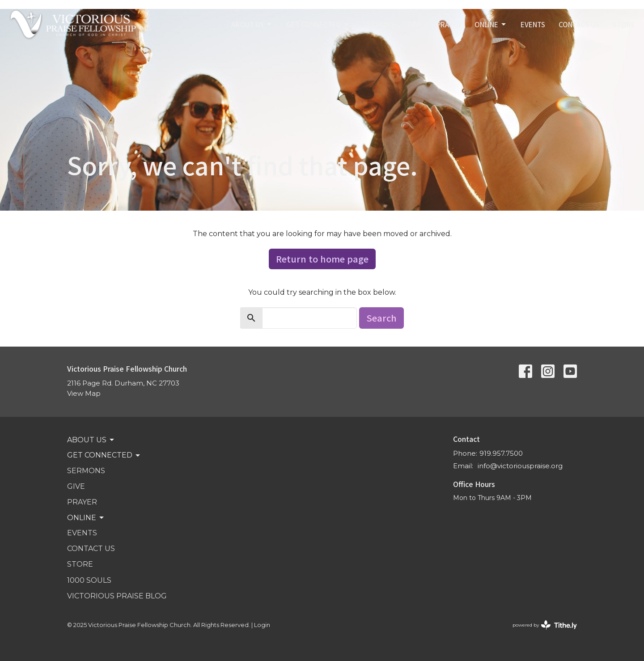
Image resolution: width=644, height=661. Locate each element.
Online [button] (86, 518)
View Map (84, 393)
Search (381, 318)
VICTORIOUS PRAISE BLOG (117, 596)
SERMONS (379, 24)
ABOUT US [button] (91, 440)
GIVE (416, 24)
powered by (545, 625)
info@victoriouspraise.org (520, 466)
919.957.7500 (501, 453)
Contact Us (579, 24)
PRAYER (449, 24)
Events (533, 24)
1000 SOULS (89, 580)
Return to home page (322, 259)
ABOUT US (252, 24)
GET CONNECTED (318, 24)
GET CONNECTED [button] (104, 455)
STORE (624, 24)
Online (491, 24)
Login (262, 625)
